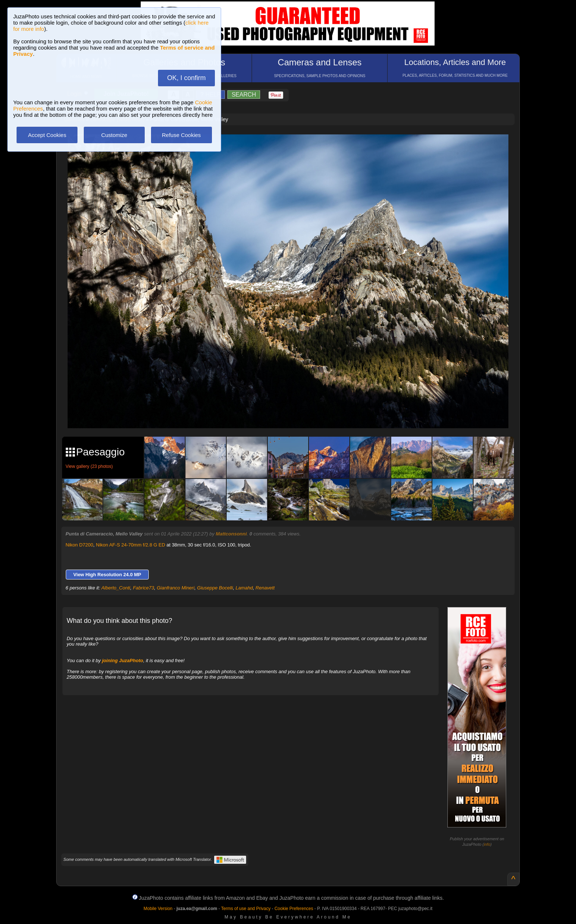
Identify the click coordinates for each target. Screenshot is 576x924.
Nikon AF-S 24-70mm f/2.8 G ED (131, 545)
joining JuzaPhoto (123, 660)
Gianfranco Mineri (176, 588)
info (487, 844)
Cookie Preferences (294, 909)
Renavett (265, 588)
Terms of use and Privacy (246, 909)
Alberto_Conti (116, 588)
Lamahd (244, 588)
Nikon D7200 (80, 545)
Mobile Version (158, 909)
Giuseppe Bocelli (215, 588)
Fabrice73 (144, 588)
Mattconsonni (231, 534)
